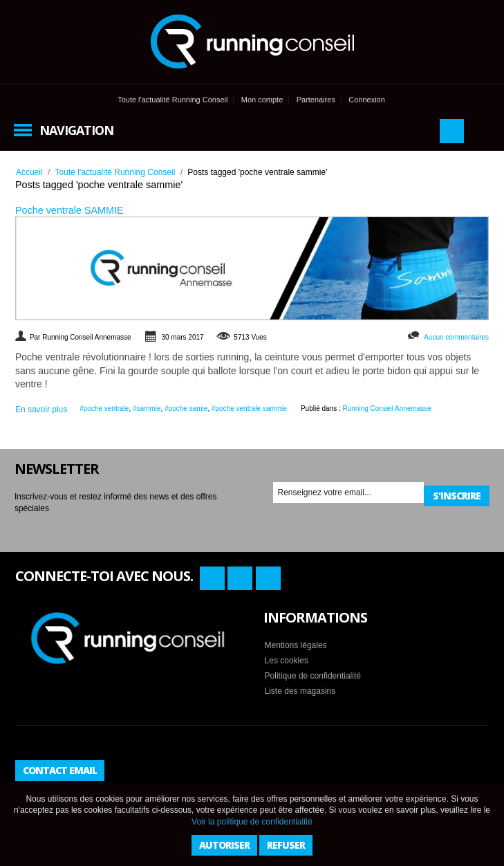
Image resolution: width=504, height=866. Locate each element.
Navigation (76, 130)
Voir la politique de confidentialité (252, 822)
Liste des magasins (300, 691)
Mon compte (262, 100)
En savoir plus (41, 409)
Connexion (367, 100)
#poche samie (186, 408)
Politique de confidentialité (313, 676)
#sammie (147, 408)
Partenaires (316, 100)
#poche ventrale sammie (249, 408)
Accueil (29, 172)
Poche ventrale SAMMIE (69, 210)
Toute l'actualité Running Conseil (172, 100)
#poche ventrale (104, 408)
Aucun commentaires (456, 337)
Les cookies (287, 661)
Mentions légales (296, 645)
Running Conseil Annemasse (387, 408)
